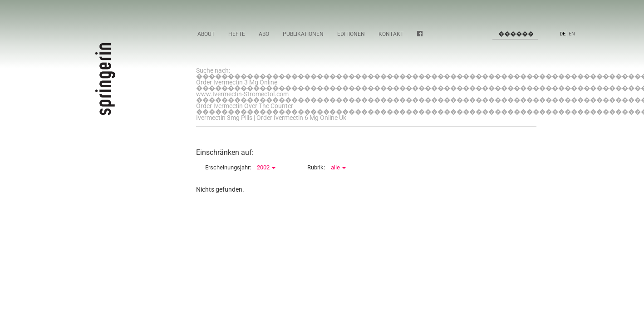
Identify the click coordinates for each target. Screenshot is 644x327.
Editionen (351, 34)
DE (563, 34)
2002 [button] (266, 167)
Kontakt (391, 34)
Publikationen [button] (303, 34)
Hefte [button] (237, 34)
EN (572, 34)
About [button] (206, 34)
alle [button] (338, 167)
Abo (264, 34)
